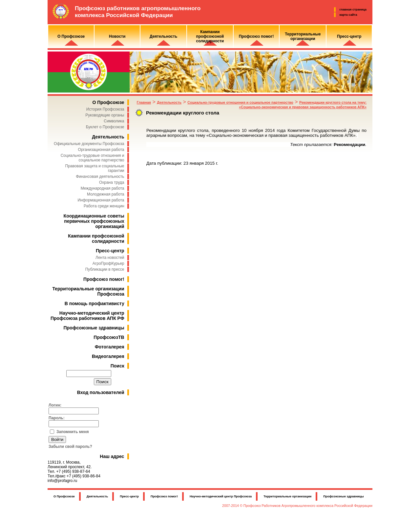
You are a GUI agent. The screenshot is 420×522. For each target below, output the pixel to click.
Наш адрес (112, 456)
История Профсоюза (105, 109)
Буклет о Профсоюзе (105, 127)
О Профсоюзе (108, 102)
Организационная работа (101, 150)
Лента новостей (110, 258)
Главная (144, 102)
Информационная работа (101, 200)
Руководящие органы (105, 115)
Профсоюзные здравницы (94, 328)
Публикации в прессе (105, 269)
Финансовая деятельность (100, 177)
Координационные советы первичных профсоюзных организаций (94, 221)
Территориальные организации (287, 496)
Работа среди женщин (104, 206)
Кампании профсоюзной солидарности (96, 239)
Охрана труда (112, 182)
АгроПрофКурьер (108, 263)
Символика (114, 121)
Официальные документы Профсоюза (89, 144)
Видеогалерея (108, 356)
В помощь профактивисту (94, 303)
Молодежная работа (105, 194)
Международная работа (103, 188)
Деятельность (108, 137)
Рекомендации (349, 145)
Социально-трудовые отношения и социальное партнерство (93, 158)
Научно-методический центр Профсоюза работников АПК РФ (87, 316)
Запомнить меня (73, 432)
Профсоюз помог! (104, 279)
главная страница (353, 10)
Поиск (117, 366)
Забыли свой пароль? (70, 447)
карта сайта (348, 15)
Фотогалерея (110, 347)
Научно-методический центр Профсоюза (221, 496)
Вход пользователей (101, 392)
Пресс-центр (110, 251)
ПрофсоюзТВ (109, 337)
